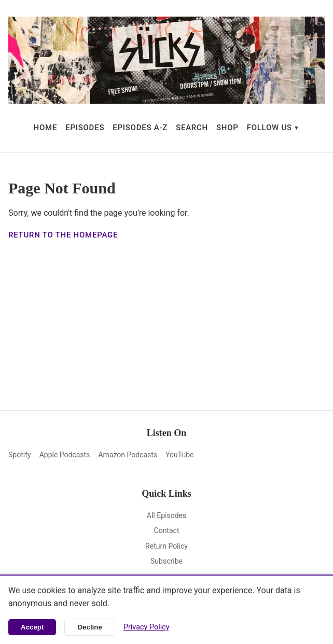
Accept (32, 627)
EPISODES (85, 128)
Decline (89, 627)
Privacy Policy (147, 627)
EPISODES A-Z (140, 128)
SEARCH (192, 128)
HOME (46, 128)
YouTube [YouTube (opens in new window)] (179, 455)
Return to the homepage (63, 235)
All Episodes (166, 515)
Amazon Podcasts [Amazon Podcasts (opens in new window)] (128, 455)
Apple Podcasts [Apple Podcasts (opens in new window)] (65, 455)
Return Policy (166, 546)
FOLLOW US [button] (269, 128)
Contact (167, 530)
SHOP (227, 128)
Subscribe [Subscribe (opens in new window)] (166, 561)
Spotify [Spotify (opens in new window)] (20, 455)
